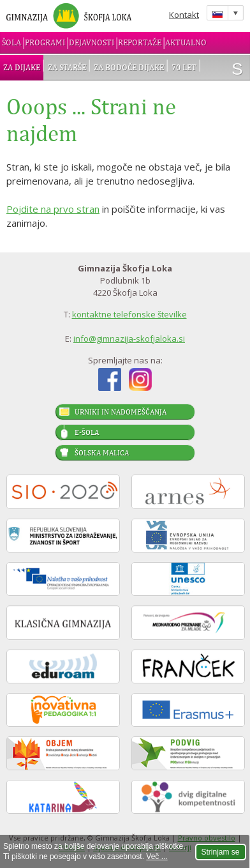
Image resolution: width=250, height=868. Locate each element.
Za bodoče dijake (129, 67)
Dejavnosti (92, 42)
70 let (184, 67)
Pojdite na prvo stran (53, 209)
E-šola (87, 432)
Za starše (67, 67)
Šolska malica (102, 453)
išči (237, 69)
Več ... (157, 857)
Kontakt (184, 15)
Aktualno (186, 42)
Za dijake (22, 67)
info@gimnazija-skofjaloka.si (129, 339)
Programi (45, 42)
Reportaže (140, 42)
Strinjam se (221, 852)
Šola (11, 42)
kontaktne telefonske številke (129, 314)
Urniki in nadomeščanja (121, 412)
